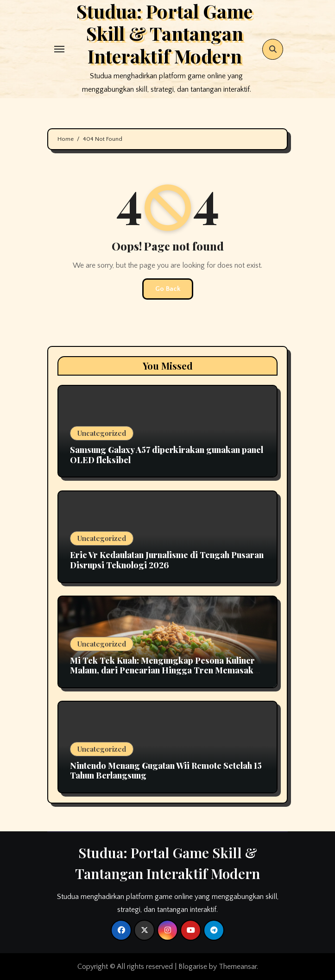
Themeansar (238, 967)
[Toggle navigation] (59, 49)
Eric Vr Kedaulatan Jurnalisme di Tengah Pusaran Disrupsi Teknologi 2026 (167, 560)
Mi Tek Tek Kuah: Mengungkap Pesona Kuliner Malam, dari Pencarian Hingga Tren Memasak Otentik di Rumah (162, 670)
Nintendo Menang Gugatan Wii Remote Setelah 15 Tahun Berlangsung (166, 771)
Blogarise (193, 967)
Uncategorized (102, 433)
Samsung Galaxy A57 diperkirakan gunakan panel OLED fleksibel (167, 455)
